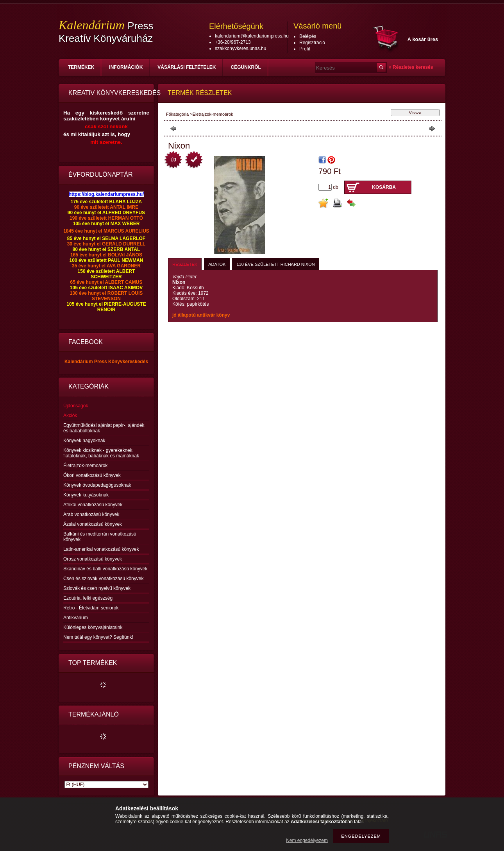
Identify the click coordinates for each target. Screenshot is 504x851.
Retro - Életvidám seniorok (91, 608)
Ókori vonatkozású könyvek (92, 475)
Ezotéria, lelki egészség (88, 598)
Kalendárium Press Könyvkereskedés (106, 362)
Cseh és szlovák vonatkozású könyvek (103, 579)
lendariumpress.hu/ (122, 194)
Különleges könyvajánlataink (93, 627)
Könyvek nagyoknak (84, 441)
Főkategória (177, 114)
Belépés (308, 36)
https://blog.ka (85, 194)
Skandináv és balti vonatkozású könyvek (105, 569)
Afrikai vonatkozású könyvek (93, 505)
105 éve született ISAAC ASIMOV (106, 288)
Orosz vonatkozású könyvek (93, 559)
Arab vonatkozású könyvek (91, 514)
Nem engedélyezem (307, 840)
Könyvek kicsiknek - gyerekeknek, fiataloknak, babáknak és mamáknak (101, 453)
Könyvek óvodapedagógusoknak (97, 485)
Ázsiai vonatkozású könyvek (93, 524)
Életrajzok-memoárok (85, 466)
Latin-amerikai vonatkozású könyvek (101, 549)
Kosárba (384, 187)
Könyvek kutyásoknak (86, 495)
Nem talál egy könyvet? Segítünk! (98, 637)
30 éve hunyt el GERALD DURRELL (106, 244)
